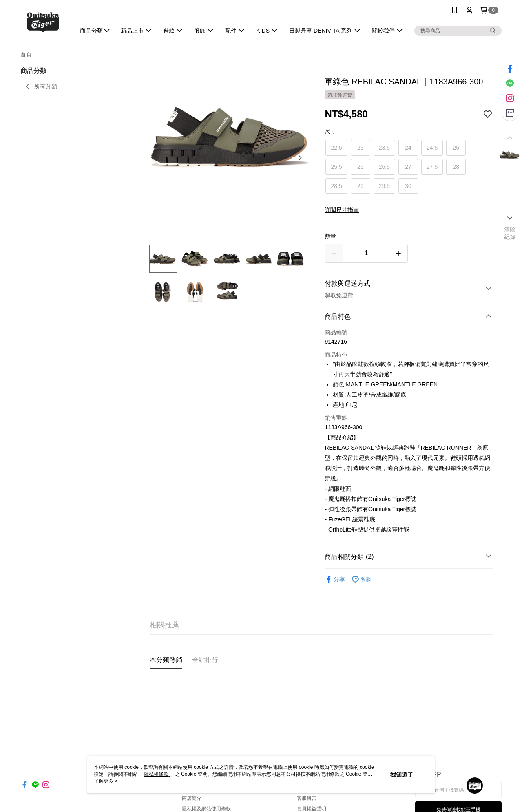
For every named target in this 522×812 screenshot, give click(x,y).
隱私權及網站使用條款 (206, 809)
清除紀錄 (510, 233)
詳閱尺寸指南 (342, 210)
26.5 (384, 167)
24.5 (432, 148)
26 (361, 167)
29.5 (384, 186)
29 (361, 186)
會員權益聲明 (312, 809)
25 (456, 148)
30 (408, 186)
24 (408, 148)
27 (408, 167)
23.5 (384, 148)
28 (456, 167)
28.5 (336, 186)
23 (361, 148)
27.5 (432, 167)
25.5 (336, 167)
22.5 (336, 148)
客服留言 (307, 798)
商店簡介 (192, 798)
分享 (335, 579)
